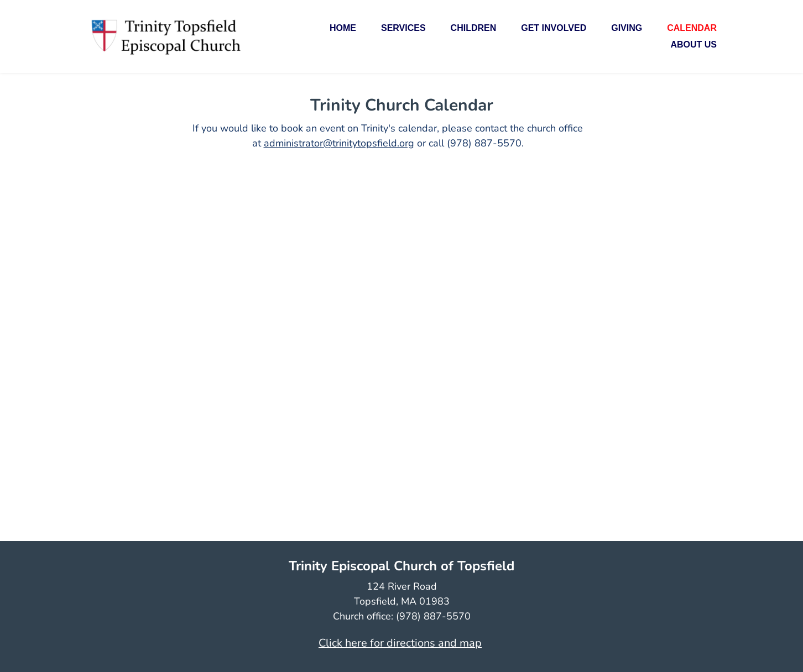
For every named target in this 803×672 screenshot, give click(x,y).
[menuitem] (343, 28)
